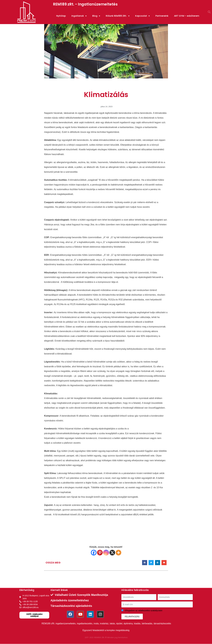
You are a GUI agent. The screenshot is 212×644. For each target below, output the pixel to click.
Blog (96, 16)
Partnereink (162, 16)
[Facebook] (94, 553)
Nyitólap (61, 16)
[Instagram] (106, 553)
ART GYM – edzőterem (187, 16)
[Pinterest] (100, 553)
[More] (118, 553)
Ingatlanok (79, 16)
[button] (209, 12)
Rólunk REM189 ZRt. (118, 16)
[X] (112, 553)
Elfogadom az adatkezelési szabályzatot (144, 610)
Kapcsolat (143, 16)
